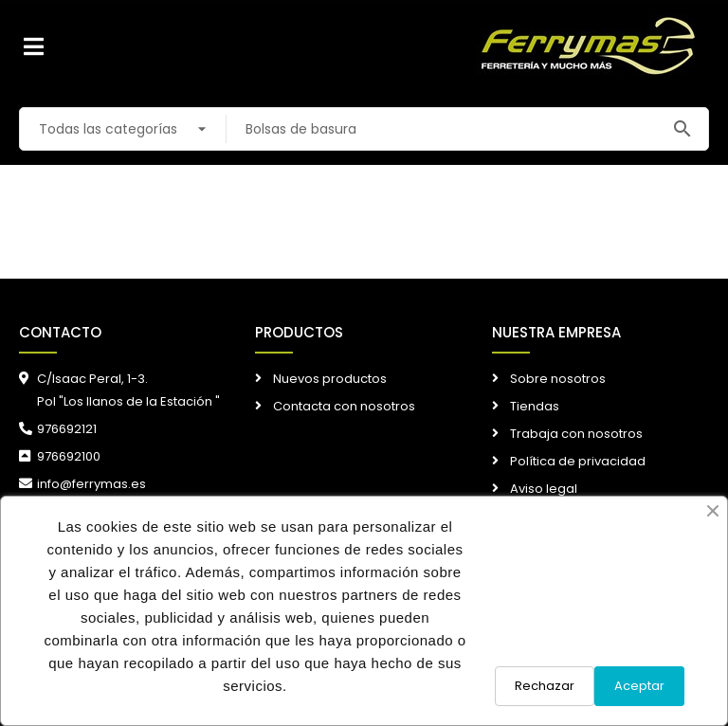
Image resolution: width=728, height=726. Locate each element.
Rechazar (545, 686)
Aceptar (639, 686)
